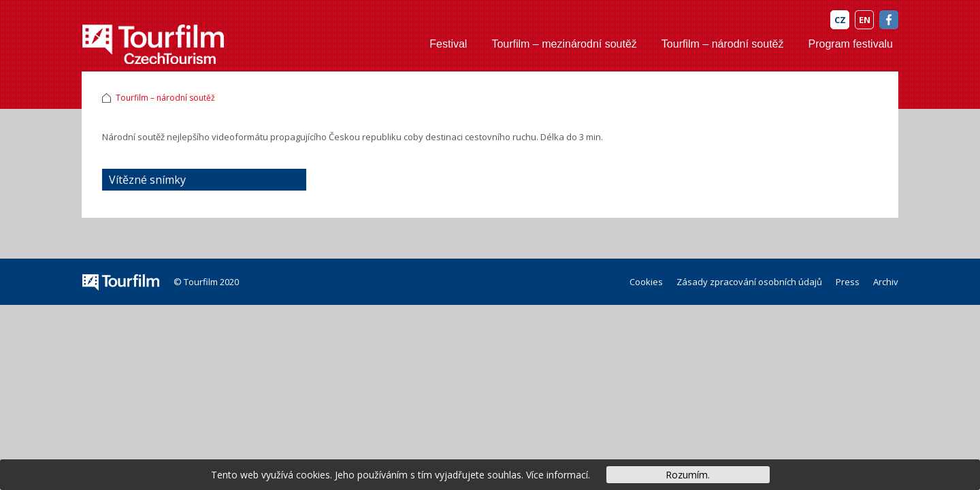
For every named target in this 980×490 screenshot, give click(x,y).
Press (848, 282)
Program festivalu (851, 44)
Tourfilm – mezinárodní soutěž (564, 44)
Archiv (886, 282)
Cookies (646, 282)
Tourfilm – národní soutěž (723, 44)
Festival (448, 44)
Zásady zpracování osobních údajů (749, 282)
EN (865, 20)
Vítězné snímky (147, 180)
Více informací (557, 475)
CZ (840, 20)
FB (889, 20)
